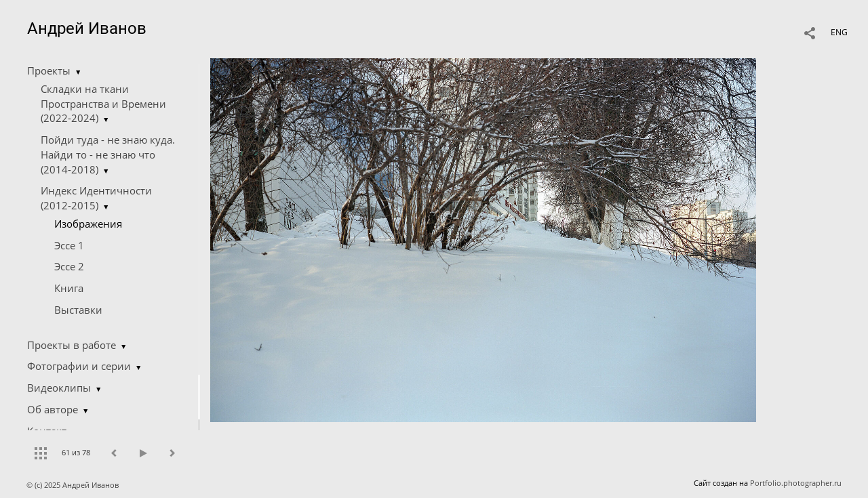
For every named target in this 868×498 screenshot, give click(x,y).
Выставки (78, 310)
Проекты (49, 70)
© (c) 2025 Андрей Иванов (74, 485)
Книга (69, 288)
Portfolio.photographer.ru (796, 483)
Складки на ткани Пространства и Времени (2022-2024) (103, 104)
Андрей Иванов (87, 28)
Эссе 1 (69, 245)
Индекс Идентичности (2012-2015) (96, 198)
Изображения (88, 224)
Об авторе (53, 409)
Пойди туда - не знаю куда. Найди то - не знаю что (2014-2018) (108, 154)
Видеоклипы (59, 388)
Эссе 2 (69, 266)
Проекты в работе (72, 345)
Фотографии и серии (79, 366)
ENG (839, 32)
